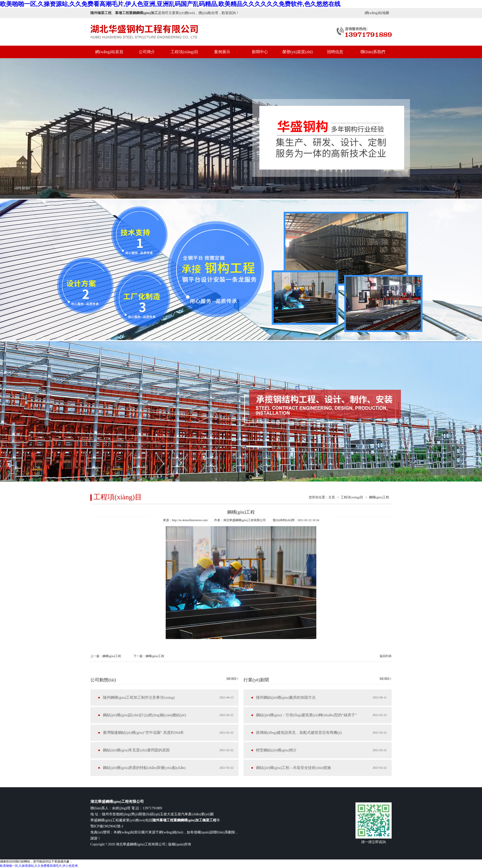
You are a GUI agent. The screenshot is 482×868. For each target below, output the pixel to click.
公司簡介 (147, 52)
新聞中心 (260, 52)
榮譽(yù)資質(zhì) (298, 52)
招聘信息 (335, 52)
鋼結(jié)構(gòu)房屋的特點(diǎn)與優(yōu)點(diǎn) (144, 768)
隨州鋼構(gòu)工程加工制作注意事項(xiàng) (139, 697)
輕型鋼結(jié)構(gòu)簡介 (276, 750)
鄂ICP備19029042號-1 (107, 826)
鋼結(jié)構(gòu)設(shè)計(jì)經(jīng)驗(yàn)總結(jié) (144, 715)
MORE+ (232, 679)
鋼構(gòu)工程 (379, 497)
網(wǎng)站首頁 (109, 52)
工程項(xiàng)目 (185, 52)
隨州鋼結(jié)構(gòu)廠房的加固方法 (286, 697)
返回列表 (386, 656)
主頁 (332, 497)
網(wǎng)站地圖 (377, 13)
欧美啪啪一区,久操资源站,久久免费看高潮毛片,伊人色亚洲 (39, 866)
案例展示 (222, 52)
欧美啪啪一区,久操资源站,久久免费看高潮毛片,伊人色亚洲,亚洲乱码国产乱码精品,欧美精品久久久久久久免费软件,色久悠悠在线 (170, 4)
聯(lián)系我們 (373, 52)
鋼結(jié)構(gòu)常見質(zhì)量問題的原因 (136, 750)
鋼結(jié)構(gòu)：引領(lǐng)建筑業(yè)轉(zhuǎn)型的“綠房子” (306, 715)
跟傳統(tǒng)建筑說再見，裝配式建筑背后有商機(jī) (299, 733)
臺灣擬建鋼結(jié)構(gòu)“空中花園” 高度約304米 (143, 733)
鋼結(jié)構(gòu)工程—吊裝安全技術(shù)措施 (293, 768)
